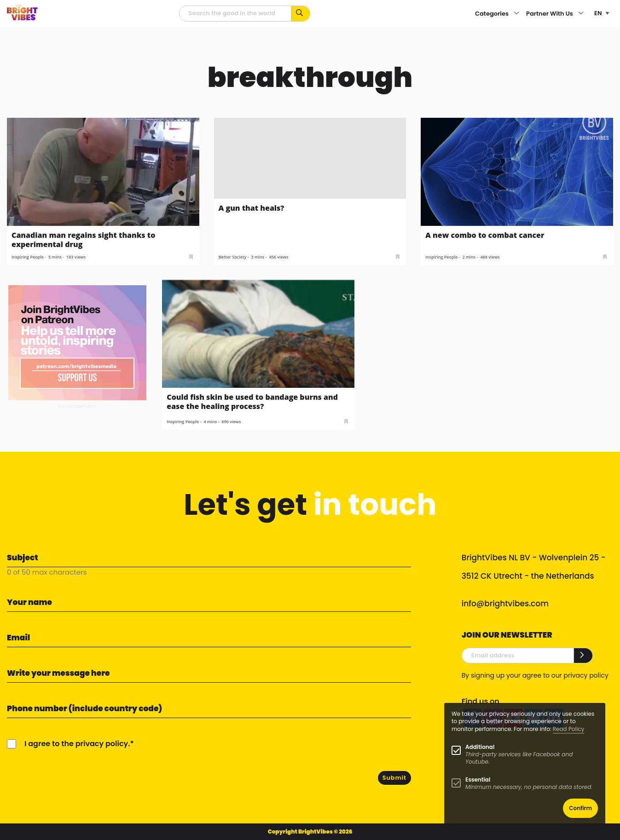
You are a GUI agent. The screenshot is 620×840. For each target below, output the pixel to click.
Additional (480, 747)
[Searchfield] (235, 14)
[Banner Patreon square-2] (77, 342)
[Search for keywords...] (301, 14)
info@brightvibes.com (505, 604)
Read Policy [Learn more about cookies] (569, 729)
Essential (478, 780)
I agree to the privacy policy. (77, 744)
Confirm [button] (580, 808)
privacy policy (586, 675)
